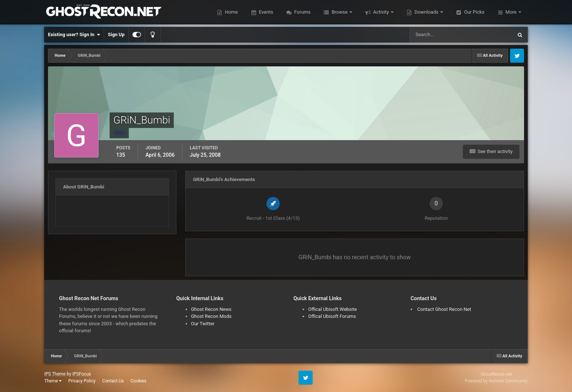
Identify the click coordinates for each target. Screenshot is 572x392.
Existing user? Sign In (74, 35)
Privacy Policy (82, 381)
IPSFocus (82, 374)
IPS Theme (55, 374)
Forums (302, 12)
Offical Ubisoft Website (332, 309)
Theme (53, 381)
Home (231, 12)
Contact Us (113, 381)
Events (265, 12)
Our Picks (473, 12)
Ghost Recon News (211, 309)
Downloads (426, 12)
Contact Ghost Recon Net (444, 309)
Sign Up (116, 34)
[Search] (439, 35)
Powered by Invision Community (496, 381)
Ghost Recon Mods (211, 316)
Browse (340, 12)
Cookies (139, 381)
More (511, 12)
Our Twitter (203, 324)
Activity (381, 12)
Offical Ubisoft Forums (332, 316)
